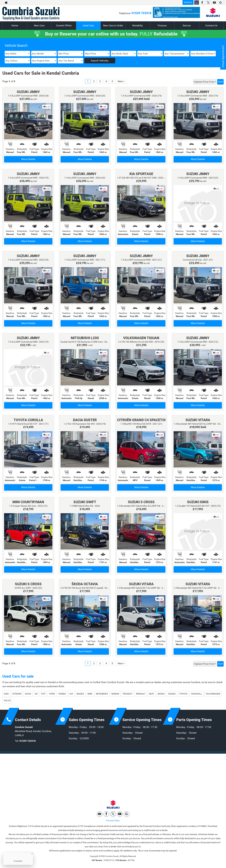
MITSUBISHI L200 (85, 338)
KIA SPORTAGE (141, 174)
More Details (28, 159)
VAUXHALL (196, 694)
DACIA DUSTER (85, 420)
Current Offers (64, 25)
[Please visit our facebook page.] (202, 3)
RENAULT (141, 694)
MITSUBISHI (102, 694)
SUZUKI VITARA (198, 420)
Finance (162, 25)
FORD (52, 694)
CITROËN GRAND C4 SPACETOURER (145, 420)
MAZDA (80, 694)
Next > (121, 81)
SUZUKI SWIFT (85, 502)
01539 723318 (141, 13)
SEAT (151, 694)
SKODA (161, 694)
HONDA (62, 694)
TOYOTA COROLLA (28, 420)
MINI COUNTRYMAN (28, 502)
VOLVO (7, 700)
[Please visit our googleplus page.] (220, 3)
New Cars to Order (113, 25)
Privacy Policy (113, 820)
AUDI (6, 694)
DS (36, 694)
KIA (71, 694)
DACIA (28, 694)
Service (187, 25)
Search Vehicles (100, 61)
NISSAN (115, 694)
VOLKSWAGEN (213, 694)
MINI (90, 694)
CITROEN (17, 694)
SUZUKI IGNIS (198, 502)
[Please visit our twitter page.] (208, 3)
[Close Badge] (32, 853)
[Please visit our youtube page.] (214, 3)
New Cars (39, 25)
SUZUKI (172, 694)
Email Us (188, 2)
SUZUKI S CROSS (141, 502)
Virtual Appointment (223, 57)
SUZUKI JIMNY (28, 92)
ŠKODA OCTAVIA (85, 584)
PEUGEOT (128, 694)
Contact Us (211, 25)
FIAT (43, 694)
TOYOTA (183, 694)
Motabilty (138, 25)
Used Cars (88, 25)
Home (15, 25)
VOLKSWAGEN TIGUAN (141, 338)
